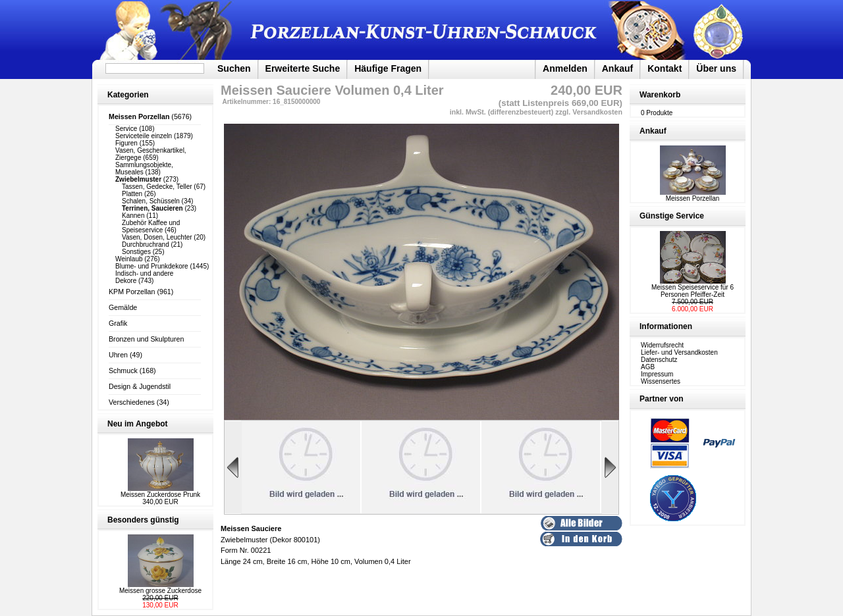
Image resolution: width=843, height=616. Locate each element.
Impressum (657, 374)
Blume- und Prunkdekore (152, 266)
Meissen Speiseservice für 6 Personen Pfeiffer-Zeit (693, 291)
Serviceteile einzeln (144, 136)
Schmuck (123, 371)
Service (126, 129)
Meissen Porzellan (693, 195)
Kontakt (665, 68)
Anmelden (565, 68)
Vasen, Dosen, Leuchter (157, 237)
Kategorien (128, 95)
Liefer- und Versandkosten (679, 352)
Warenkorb (660, 95)
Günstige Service (672, 216)
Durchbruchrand (146, 244)
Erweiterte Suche (303, 68)
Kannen (133, 216)
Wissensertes (661, 381)
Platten (132, 194)
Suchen (234, 68)
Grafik (118, 323)
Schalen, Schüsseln (151, 201)
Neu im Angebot (138, 424)
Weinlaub (129, 259)
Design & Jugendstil (140, 386)
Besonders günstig (143, 520)
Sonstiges (136, 252)
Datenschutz (659, 360)
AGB (648, 367)
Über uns (716, 68)
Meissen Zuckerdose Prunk (160, 495)
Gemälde (123, 307)
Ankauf (617, 68)
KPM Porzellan (132, 292)
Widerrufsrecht (662, 345)
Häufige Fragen (388, 68)
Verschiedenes (132, 402)
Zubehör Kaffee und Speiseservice (151, 226)
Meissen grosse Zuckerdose (160, 591)
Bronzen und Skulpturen (146, 339)
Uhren (118, 355)
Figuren (126, 143)
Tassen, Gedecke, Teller (157, 187)
